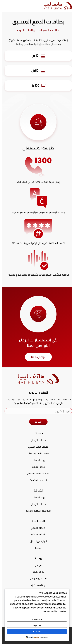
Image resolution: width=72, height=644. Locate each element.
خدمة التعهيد (36, 467)
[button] (4, 6)
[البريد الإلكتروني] (36, 411)
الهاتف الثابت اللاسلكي (36, 453)
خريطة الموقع (36, 528)
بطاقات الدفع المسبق (36, 474)
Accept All (35, 631)
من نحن (36, 565)
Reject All (35, 625)
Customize (35, 619)
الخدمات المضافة (36, 480)
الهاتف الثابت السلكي (36, 447)
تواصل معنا (36, 357)
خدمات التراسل (36, 440)
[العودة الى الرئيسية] (56, 6)
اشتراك (36, 422)
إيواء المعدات (36, 460)
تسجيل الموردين (36, 579)
